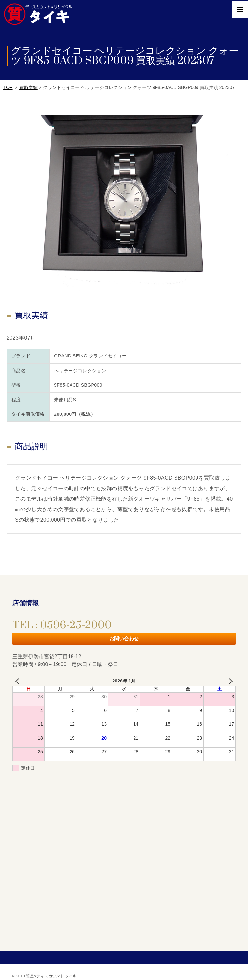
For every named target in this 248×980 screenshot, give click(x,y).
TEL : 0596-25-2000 (62, 625)
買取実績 (29, 87)
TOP (8, 87)
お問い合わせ (124, 638)
